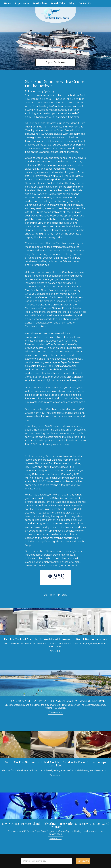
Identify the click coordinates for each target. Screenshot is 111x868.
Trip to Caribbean (55, 62)
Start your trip (83, 861)
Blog (72, 3)
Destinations (40, 3)
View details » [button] (55, 651)
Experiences (22, 3)
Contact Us (85, 3)
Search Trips (58, 3)
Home (7, 3)
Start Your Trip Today (55, 595)
